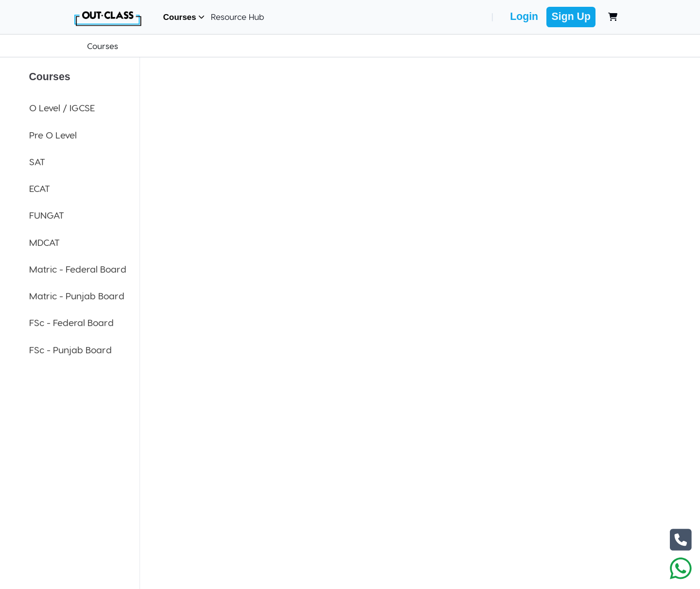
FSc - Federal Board (71, 322)
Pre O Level (53, 135)
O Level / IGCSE (62, 108)
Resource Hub (237, 17)
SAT (37, 162)
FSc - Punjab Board (70, 350)
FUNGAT (47, 215)
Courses (184, 17)
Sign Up (571, 17)
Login (524, 17)
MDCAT (44, 242)
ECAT (40, 188)
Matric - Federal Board (78, 269)
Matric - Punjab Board (77, 296)
